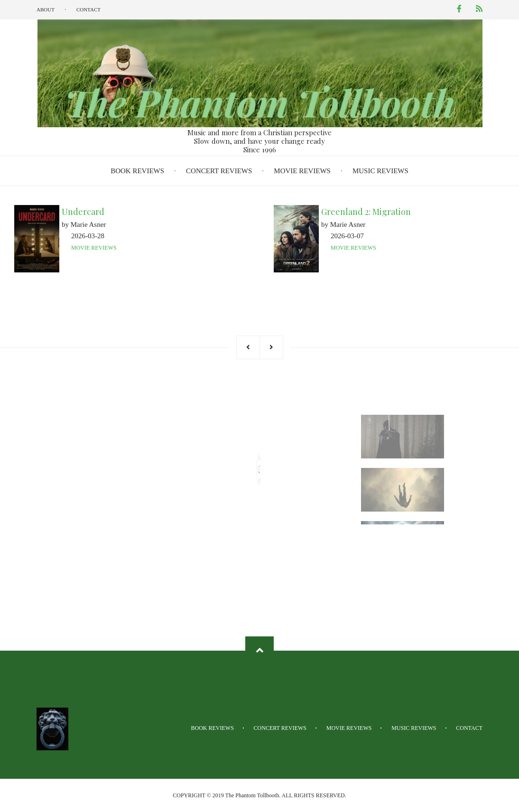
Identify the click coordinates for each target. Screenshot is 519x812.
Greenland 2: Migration (366, 212)
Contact (88, 9)
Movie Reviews (302, 171)
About (46, 9)
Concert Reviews (219, 171)
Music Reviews (380, 171)
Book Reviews (137, 171)
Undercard (83, 212)
